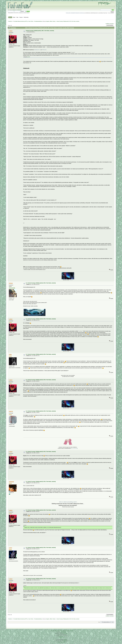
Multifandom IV (37, 50)
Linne (11, 548)
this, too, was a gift (74, 448)
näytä (29, 57)
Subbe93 (11, 482)
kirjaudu (14, 10)
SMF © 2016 (57, 631)
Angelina (48, 21)
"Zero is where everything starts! (68, 502)
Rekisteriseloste (62, 637)
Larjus (11, 31)
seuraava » (112, 24)
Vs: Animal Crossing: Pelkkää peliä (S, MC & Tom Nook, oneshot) (41, 283)
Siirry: (99, 622)
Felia (10, 354)
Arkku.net (65, 640)
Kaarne (11, 411)
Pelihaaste (44, 50)
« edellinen (107, 24)
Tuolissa (71, 280)
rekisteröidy (19, 10)
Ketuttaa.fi (64, 641)
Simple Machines (63, 631)
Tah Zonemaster (63, 632)
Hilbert (51, 21)
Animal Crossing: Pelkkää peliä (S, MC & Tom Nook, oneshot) (40, 31)
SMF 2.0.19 (52, 631)
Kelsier (54, 21)
